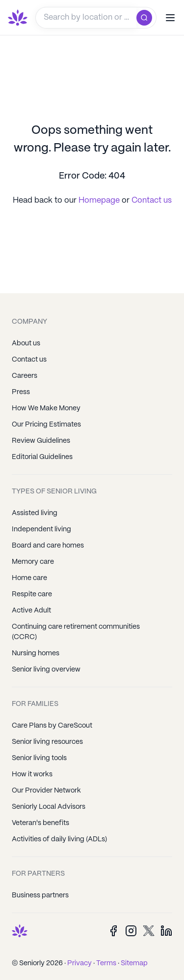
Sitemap (134, 963)
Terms (106, 963)
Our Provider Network (46, 791)
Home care (29, 578)
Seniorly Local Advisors (49, 807)
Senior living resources (47, 742)
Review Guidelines (41, 441)
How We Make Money (46, 408)
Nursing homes (36, 653)
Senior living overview (46, 670)
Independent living (41, 529)
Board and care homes (48, 546)
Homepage (100, 200)
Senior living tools (39, 758)
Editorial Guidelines (42, 457)
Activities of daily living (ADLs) (59, 839)
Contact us (152, 200)
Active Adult (31, 611)
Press (21, 392)
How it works (32, 774)
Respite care (32, 594)
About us (26, 343)
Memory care (33, 562)
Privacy (79, 963)
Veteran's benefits (40, 823)
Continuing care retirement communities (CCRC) (76, 632)
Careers (25, 376)
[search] (146, 18)
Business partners (40, 895)
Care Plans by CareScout (52, 726)
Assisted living (35, 513)
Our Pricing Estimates (46, 425)
